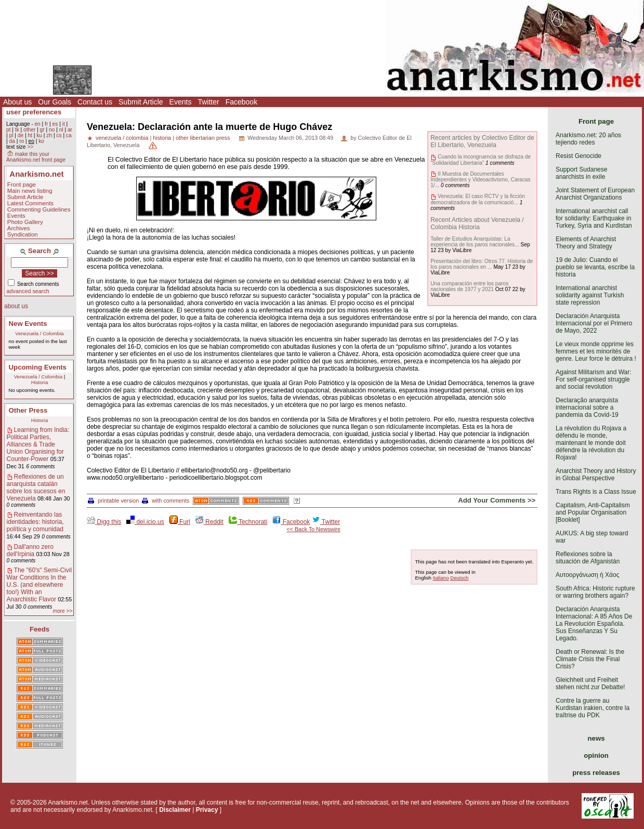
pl (11, 135)
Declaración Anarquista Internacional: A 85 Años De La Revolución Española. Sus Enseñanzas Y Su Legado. (594, 624)
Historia (40, 382)
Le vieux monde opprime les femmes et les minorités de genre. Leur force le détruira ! (596, 351)
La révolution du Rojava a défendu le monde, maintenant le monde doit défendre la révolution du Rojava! (591, 443)
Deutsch (459, 578)
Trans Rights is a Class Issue (596, 492)
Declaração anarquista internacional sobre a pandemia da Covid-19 (587, 407)
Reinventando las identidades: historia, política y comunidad (35, 522)
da (12, 141)
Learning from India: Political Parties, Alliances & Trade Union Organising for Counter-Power (38, 444)
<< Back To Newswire (313, 529)
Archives (19, 228)
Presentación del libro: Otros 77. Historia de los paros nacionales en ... (482, 264)
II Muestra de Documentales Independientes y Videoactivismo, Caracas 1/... (480, 180)
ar (70, 130)
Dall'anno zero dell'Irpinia (30, 550)
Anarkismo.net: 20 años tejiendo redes (588, 139)
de (21, 135)
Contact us (95, 102)
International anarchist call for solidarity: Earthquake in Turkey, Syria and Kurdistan (594, 218)
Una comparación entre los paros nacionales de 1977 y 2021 (469, 286)
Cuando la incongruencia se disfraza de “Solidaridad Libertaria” (481, 160)
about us (16, 306)
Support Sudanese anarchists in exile (581, 173)
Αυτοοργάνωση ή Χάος (587, 575)
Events (181, 102)
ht (30, 135)
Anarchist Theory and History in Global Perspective (596, 475)
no (52, 130)
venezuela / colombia (122, 138)
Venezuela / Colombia (39, 333)
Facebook (241, 102)
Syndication (23, 234)
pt (9, 130)
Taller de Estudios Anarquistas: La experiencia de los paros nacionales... (475, 242)
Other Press (28, 410)
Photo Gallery (25, 222)
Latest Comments (30, 203)
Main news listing (30, 191)
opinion (596, 755)
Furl (180, 522)
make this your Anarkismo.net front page (36, 157)
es (55, 124)
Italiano (441, 578)
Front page (22, 185)
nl (61, 130)
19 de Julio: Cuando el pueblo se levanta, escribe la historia (595, 267)
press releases (596, 773)
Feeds (40, 629)
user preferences (34, 112)
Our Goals (55, 102)
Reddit (209, 522)
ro (22, 141)
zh (49, 135)
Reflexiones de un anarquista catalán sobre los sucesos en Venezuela (36, 488)
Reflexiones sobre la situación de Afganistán (588, 558)
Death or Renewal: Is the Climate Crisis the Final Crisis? (590, 659)
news (596, 738)
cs (59, 135)
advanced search (28, 291)
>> (30, 147)
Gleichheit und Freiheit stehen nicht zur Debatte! (590, 683)
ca (69, 135)
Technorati (248, 522)
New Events (28, 324)
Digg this (104, 522)
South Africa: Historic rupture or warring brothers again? (595, 592)
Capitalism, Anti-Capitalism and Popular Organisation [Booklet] (593, 512)
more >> (62, 611)
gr (42, 130)
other (29, 130)
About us (17, 102)
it (64, 124)
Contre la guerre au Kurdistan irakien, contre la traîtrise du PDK (593, 708)
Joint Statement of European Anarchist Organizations (595, 194)
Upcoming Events (38, 367)
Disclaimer (175, 810)
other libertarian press (203, 138)
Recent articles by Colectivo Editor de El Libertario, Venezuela (482, 141)
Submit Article (141, 102)
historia (162, 138)
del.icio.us (145, 522)
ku (39, 135)
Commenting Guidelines (39, 209)
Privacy (207, 810)
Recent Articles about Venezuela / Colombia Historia (477, 223)
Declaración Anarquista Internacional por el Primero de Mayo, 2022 (594, 323)
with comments (166, 501)
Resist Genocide (579, 156)
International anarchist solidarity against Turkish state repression (590, 295)
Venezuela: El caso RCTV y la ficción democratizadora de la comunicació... (478, 199)
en (37, 124)
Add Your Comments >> (497, 500)
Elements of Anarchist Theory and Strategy (586, 243)
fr (46, 124)
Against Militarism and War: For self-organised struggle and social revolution (594, 379)
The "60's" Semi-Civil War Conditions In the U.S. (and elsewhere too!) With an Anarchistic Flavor (40, 585)
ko (41, 141)
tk (17, 130)
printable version (113, 501)
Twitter (208, 102)
